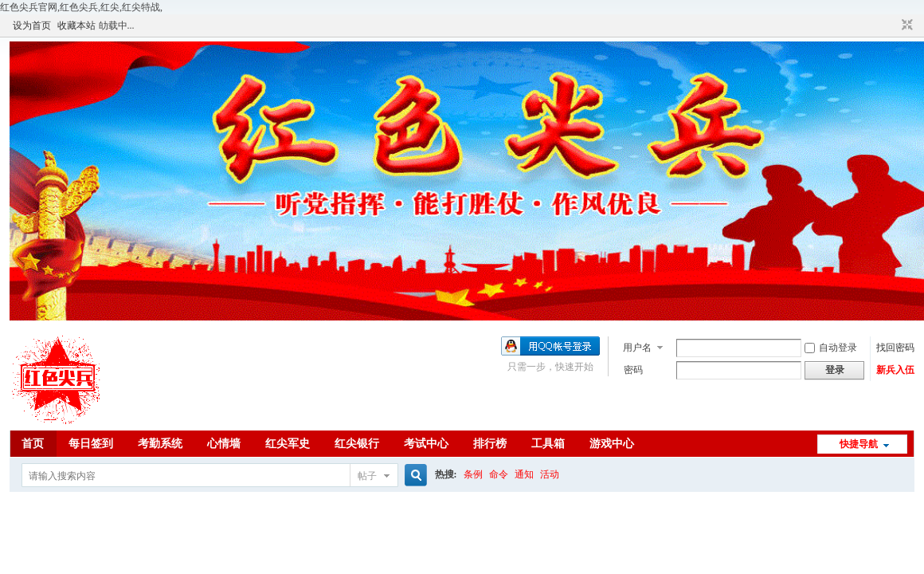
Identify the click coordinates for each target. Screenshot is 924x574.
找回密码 (895, 348)
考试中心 (426, 444)
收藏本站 (76, 26)
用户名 (637, 348)
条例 (473, 474)
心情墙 (224, 444)
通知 (524, 474)
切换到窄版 (905, 26)
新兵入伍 (895, 370)
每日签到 (91, 444)
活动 (550, 474)
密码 (633, 370)
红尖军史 (288, 444)
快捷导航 (859, 444)
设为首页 (32, 26)
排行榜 (490, 444)
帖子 (367, 476)
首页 (33, 444)
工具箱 (548, 444)
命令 (499, 474)
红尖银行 (357, 444)
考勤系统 (160, 444)
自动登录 (831, 348)
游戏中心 (612, 444)
